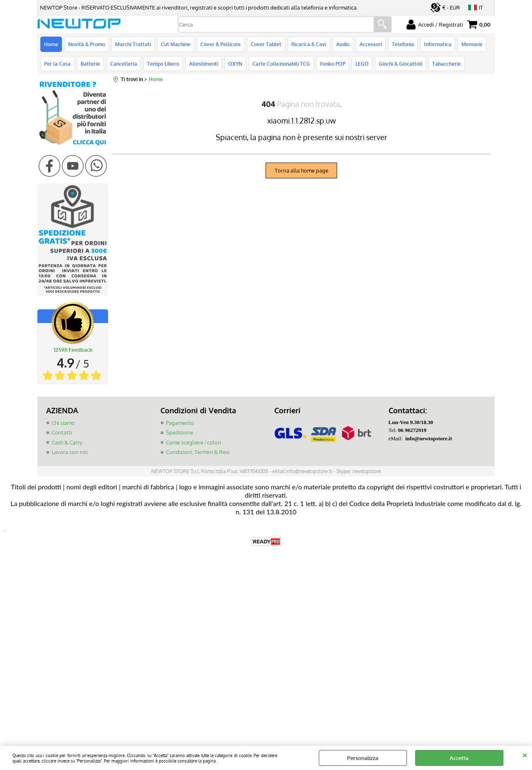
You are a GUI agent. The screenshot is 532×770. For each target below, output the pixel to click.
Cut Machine (176, 44)
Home (51, 44)
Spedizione (180, 432)
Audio (343, 44)
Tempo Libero (163, 64)
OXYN (235, 64)
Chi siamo (63, 423)
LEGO (362, 64)
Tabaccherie (447, 64)
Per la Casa (57, 64)
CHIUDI (525, 754)
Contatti (62, 432)
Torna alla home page (302, 170)
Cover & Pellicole (220, 44)
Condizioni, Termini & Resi (198, 452)
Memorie (472, 44)
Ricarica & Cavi (309, 44)
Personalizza (363, 758)
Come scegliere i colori (193, 442)
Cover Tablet (266, 44)
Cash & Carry (67, 442)
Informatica (438, 44)
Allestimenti (204, 64)
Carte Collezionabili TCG (281, 64)
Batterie (90, 64)
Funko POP (333, 64)
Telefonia (403, 44)
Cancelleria (124, 64)
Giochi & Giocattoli (400, 64)
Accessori (371, 44)
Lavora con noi (70, 452)
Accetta (459, 758)
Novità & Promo (87, 44)
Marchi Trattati (133, 44)
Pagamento (180, 423)
